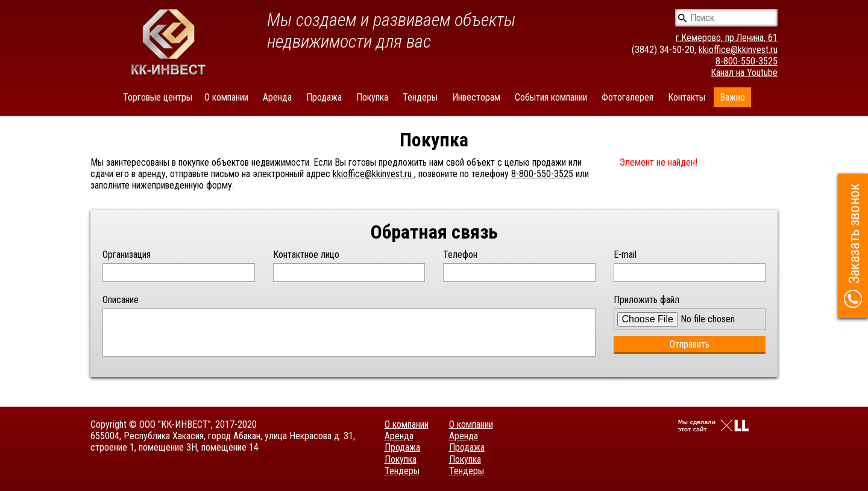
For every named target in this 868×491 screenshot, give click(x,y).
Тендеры (420, 97)
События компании (551, 97)
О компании (226, 97)
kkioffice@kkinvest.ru (738, 50)
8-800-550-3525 (747, 61)
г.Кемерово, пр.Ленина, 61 (727, 38)
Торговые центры (158, 97)
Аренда (277, 97)
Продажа (324, 97)
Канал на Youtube (744, 73)
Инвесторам (476, 97)
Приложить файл (646, 300)
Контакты (687, 97)
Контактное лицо (306, 255)
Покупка (372, 97)
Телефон (460, 255)
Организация (127, 255)
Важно (732, 97)
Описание (121, 300)
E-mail (625, 255)
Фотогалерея (627, 97)
